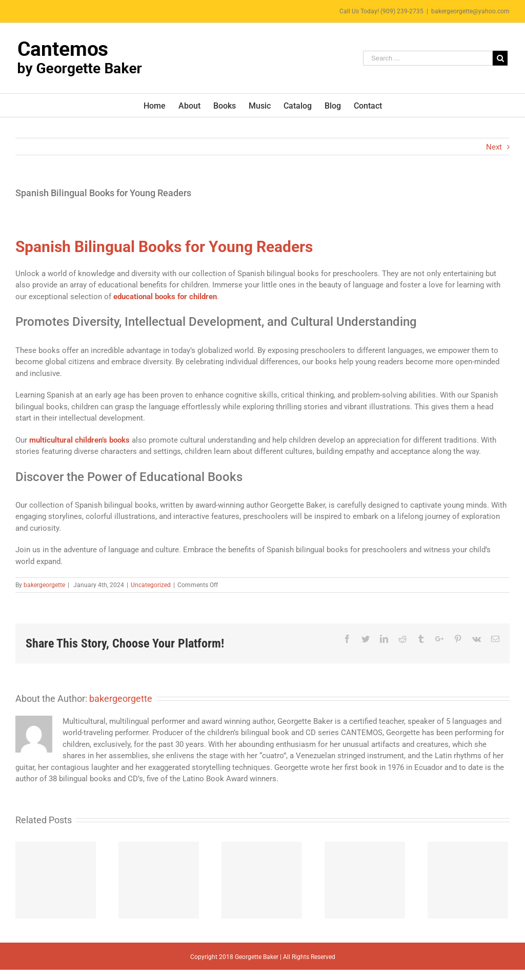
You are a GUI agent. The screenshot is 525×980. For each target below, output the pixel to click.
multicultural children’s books (79, 440)
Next (494, 147)
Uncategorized (151, 585)
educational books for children (165, 297)
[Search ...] (428, 58)
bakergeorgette (44, 585)
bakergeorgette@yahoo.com (470, 11)
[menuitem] (161, 105)
